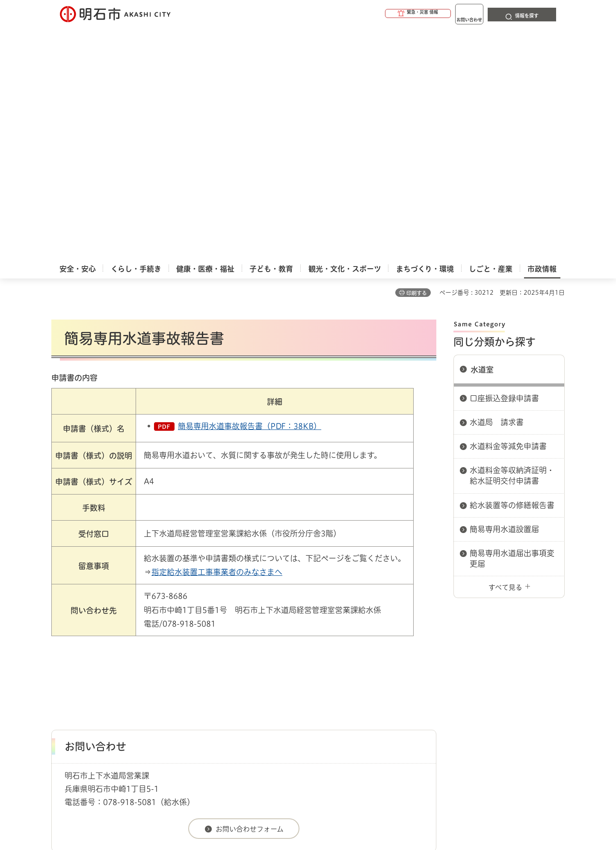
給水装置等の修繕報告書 (512, 272)
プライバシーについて (362, 678)
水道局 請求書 (497, 190)
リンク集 (446, 678)
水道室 (482, 137)
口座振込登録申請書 (504, 166)
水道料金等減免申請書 (508, 213)
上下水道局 (245, 648)
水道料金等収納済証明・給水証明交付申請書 (512, 243)
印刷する (417, 60)
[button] (385, 14)
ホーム (60, 648)
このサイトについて (122, 678)
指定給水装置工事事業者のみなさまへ (217, 339)
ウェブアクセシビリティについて (240, 678)
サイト (507, 678)
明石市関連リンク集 (134, 648)
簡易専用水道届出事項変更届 (512, 326)
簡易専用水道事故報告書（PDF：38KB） (250, 193)
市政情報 (88, 648)
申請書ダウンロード (195, 648)
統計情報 (334, 807)
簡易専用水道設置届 (504, 296)
